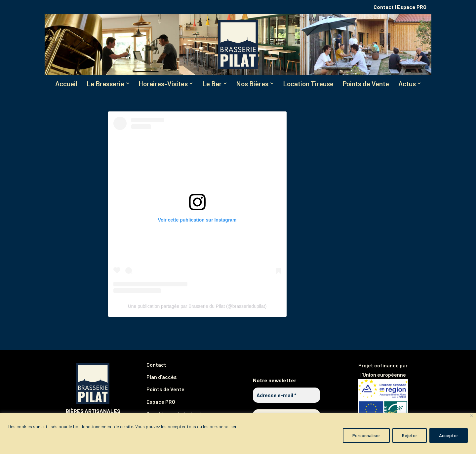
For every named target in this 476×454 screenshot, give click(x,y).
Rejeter (410, 435)
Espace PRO (412, 7)
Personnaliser (366, 435)
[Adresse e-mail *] (286, 395)
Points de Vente (366, 83)
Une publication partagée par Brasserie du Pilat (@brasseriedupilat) (197, 307)
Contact (384, 7)
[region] (238, 433)
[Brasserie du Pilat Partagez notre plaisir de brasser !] (238, 44)
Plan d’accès (162, 377)
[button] (128, 83)
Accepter (449, 435)
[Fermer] (472, 416)
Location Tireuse (308, 83)
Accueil (66, 83)
